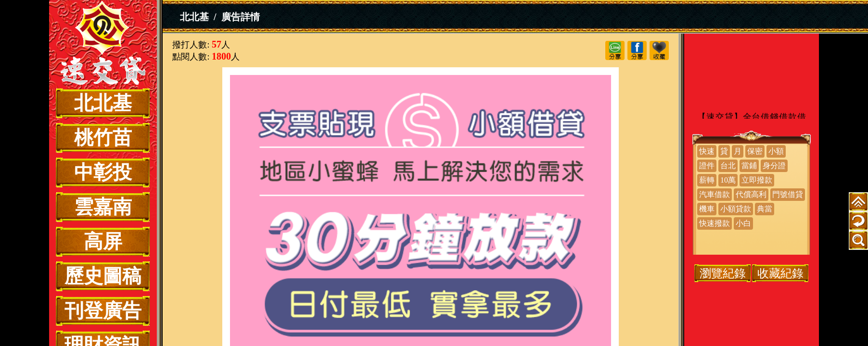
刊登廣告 (103, 311)
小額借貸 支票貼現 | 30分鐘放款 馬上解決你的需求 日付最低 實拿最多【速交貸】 (103, 44)
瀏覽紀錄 (723, 273)
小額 (776, 151)
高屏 (103, 241)
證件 (707, 166)
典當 (765, 209)
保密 (755, 151)
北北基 (103, 103)
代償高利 (751, 194)
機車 (707, 209)
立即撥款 (757, 180)
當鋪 (749, 166)
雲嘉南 (103, 207)
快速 (707, 151)
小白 (743, 223)
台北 (728, 166)
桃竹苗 (103, 138)
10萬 (728, 180)
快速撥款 (715, 223)
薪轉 (707, 180)
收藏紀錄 (780, 273)
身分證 (774, 166)
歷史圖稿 (103, 276)
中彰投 (103, 172)
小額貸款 (736, 209)
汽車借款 (715, 194)
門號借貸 (788, 194)
